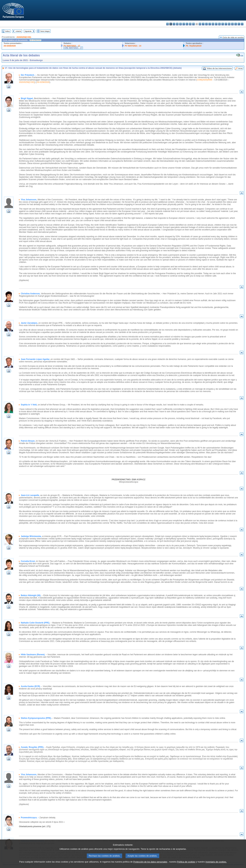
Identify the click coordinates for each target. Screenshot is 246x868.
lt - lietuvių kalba (210, 24)
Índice (8, 31)
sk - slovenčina (232, 24)
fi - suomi (239, 24)
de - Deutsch (180, 24)
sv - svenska (242, 24)
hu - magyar (213, 24)
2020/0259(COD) (24, 37)
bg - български (168, 24)
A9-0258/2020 (10, 46)
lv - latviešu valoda (206, 24)
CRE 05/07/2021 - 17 (73, 48)
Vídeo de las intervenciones (219, 68)
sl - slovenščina (236, 24)
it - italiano (203, 24)
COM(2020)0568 (204, 80)
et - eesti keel (184, 24)
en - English (190, 24)
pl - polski (223, 24)
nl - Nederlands (219, 24)
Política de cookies (186, 862)
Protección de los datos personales (150, 862)
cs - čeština (174, 24)
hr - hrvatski (200, 24)
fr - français (193, 24)
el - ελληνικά (187, 24)
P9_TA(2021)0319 (193, 46)
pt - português (226, 24)
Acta (240, 68)
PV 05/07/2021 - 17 (72, 46)
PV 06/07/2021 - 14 (133, 46)
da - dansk (177, 24)
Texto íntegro (45, 31)
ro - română (229, 24)
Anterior (18, 31)
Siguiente (28, 31)
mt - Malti (216, 24)
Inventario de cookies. (216, 862)
